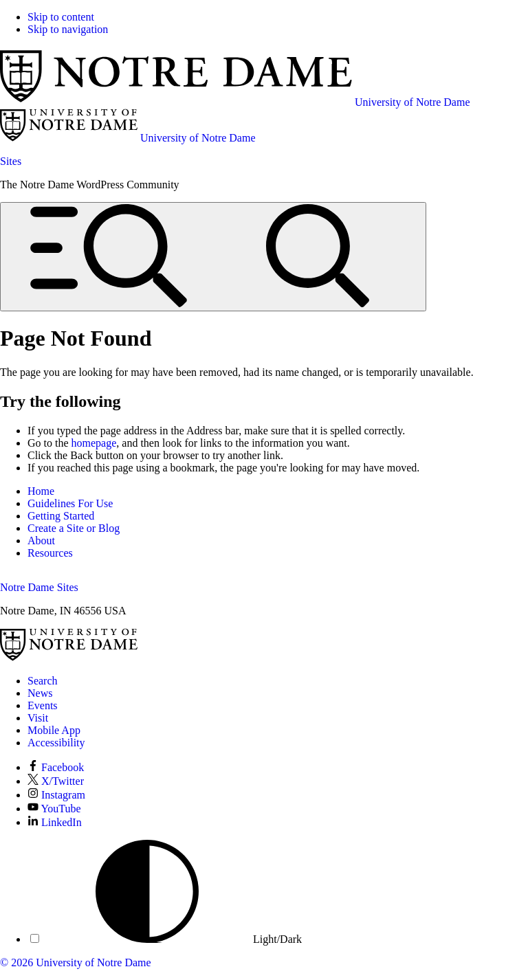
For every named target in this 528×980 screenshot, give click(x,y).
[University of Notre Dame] (69, 657)
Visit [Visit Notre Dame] (38, 718)
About (41, 541)
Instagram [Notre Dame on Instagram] (56, 795)
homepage (94, 443)
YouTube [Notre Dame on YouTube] (54, 809)
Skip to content (61, 17)
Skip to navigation (68, 29)
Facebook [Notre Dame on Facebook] (56, 767)
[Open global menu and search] (213, 257)
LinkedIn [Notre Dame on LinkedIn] (55, 822)
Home (41, 491)
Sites (11, 161)
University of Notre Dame (93, 962)
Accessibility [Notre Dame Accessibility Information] (56, 743)
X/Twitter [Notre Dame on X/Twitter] (56, 781)
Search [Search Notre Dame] (43, 681)
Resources (50, 553)
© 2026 (16, 962)
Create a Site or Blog (74, 528)
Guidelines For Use (70, 503)
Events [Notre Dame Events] (43, 705)
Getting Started (61, 516)
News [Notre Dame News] (40, 693)
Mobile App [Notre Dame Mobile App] (54, 730)
